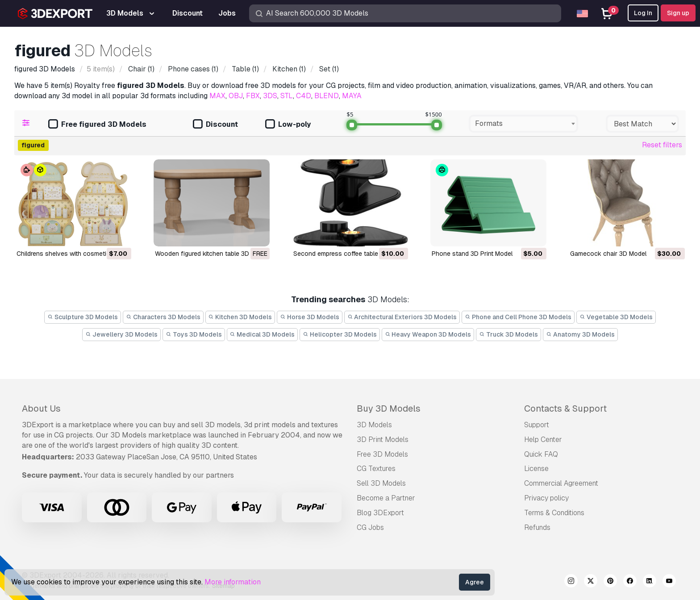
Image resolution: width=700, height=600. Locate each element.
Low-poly (288, 125)
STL (287, 96)
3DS (270, 96)
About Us (41, 408)
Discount (215, 125)
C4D (304, 96)
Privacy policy (546, 498)
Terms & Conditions (554, 513)
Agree (475, 582)
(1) (140, 69)
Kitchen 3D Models (240, 317)
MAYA (352, 96)
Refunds (537, 527)
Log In (643, 13)
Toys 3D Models (194, 334)
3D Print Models (383, 440)
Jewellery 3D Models (121, 334)
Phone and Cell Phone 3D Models (518, 317)
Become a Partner (386, 498)
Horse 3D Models (310, 317)
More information (233, 582)
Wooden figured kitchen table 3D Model (212, 254)
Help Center (543, 440)
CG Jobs (370, 527)
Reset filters (662, 145)
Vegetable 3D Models (616, 317)
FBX (253, 96)
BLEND (327, 96)
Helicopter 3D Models (340, 334)
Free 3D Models (382, 454)
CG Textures (376, 469)
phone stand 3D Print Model (472, 254)
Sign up (678, 13)
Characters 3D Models (163, 317)
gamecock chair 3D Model (608, 254)
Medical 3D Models (262, 334)
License (536, 469)
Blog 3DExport (380, 513)
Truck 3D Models (508, 334)
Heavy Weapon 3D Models (428, 334)
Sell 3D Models (381, 483)
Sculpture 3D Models (83, 317)
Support (537, 425)
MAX (217, 96)
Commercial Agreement (561, 483)
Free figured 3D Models (97, 125)
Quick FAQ (541, 454)
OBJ (236, 96)
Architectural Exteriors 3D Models (402, 317)
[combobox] (523, 124)
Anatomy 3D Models (580, 334)
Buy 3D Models (389, 408)
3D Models (374, 425)
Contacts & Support (565, 408)
